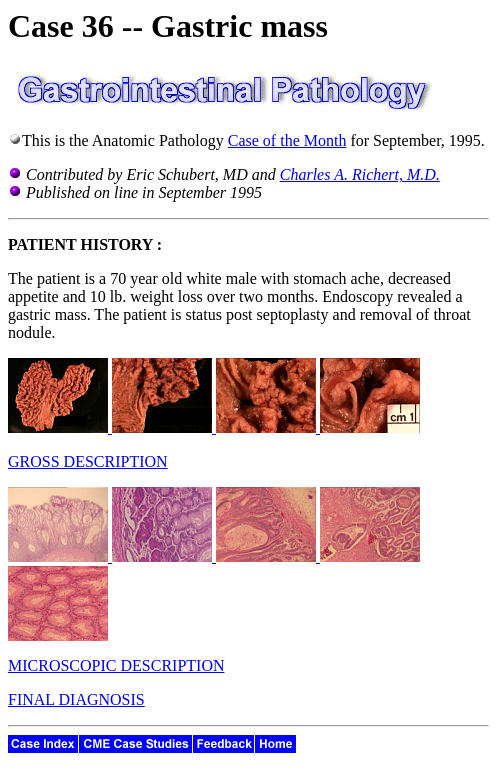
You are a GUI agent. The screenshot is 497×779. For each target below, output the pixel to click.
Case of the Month (287, 140)
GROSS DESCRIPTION (88, 461)
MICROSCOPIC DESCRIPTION (116, 665)
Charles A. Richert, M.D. (360, 174)
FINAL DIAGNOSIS (76, 699)
